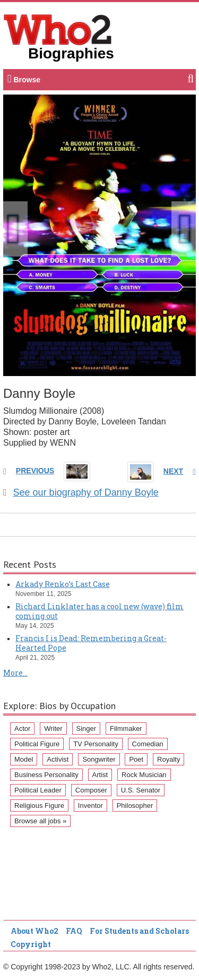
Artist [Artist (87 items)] (100, 775)
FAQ (74, 931)
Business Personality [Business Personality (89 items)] (46, 775)
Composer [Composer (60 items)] (91, 790)
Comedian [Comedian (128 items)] (148, 744)
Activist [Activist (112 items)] (58, 759)
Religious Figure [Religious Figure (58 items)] (39, 806)
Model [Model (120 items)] (24, 759)
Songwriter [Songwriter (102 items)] (99, 759)
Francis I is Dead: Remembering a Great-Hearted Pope (91, 643)
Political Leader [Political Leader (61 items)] (38, 790)
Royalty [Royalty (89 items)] (168, 759)
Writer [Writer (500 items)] (53, 728)
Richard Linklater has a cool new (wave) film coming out (99, 611)
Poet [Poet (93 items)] (136, 759)
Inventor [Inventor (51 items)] (90, 806)
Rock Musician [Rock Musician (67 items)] (144, 775)
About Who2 (34, 931)
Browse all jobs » (40, 821)
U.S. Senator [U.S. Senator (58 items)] (141, 790)
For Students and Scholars (139, 931)
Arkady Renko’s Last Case (63, 584)
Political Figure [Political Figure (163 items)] (37, 744)
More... (15, 673)
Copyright (31, 944)
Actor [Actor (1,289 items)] (22, 728)
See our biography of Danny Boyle (81, 492)
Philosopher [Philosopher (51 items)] (135, 806)
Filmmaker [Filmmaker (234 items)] (126, 728)
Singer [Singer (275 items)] (86, 728)
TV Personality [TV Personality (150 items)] (96, 744)
